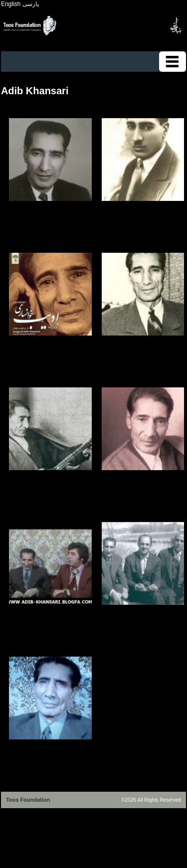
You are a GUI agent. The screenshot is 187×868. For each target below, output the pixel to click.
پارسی (31, 4)
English (11, 4)
